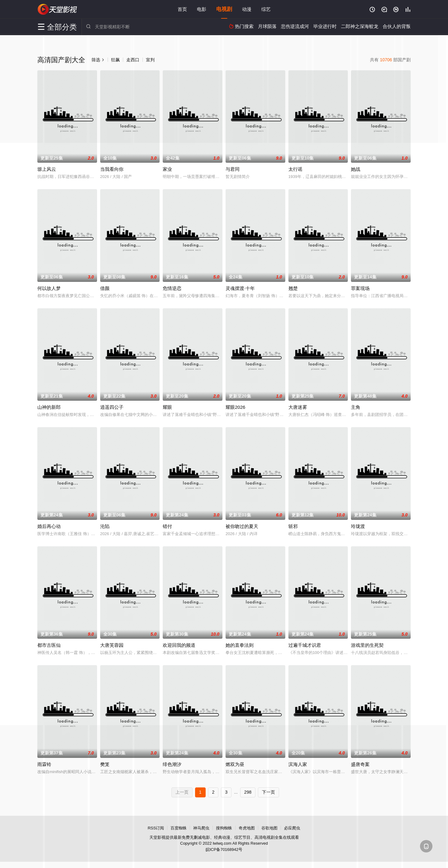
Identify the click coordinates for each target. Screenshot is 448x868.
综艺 (266, 9)
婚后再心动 (49, 526)
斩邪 (293, 526)
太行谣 (295, 169)
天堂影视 (58, 9)
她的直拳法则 (240, 645)
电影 (202, 9)
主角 (356, 407)
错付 (167, 526)
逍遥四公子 (112, 407)
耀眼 (167, 407)
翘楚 (293, 288)
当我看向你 (112, 169)
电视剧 (224, 9)
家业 (167, 169)
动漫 (247, 9)
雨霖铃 (44, 764)
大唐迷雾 (298, 407)
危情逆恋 (172, 288)
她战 (356, 169)
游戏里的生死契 (367, 645)
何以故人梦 (49, 288)
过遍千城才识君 (305, 645)
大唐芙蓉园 (112, 645)
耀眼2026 (235, 407)
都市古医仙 (49, 645)
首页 (182, 9)
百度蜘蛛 (179, 828)
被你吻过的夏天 (242, 526)
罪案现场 (360, 288)
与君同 (233, 169)
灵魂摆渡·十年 (240, 288)
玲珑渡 (358, 526)
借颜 (105, 288)
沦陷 (105, 526)
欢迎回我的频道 (179, 645)
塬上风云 (47, 169)
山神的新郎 (49, 407)
